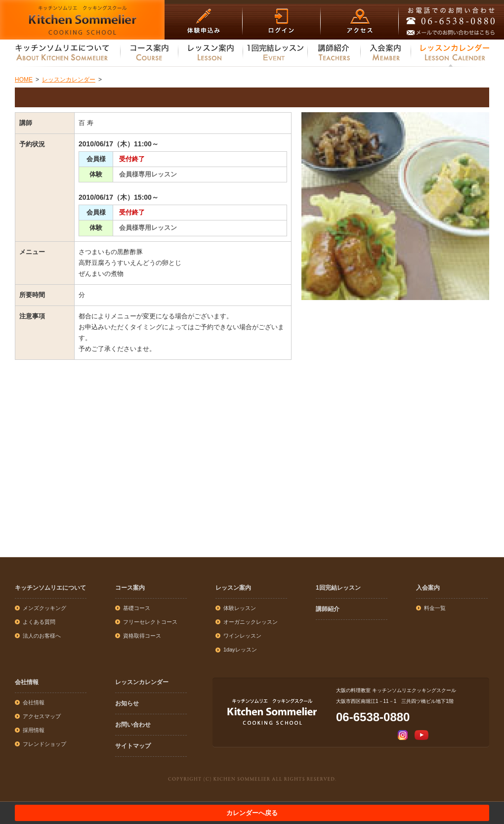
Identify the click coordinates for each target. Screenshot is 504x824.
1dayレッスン (240, 650)
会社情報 (27, 682)
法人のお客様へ (42, 636)
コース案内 (130, 588)
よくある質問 (39, 622)
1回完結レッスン (338, 588)
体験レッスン (240, 608)
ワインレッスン (242, 636)
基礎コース (137, 608)
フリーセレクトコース (150, 622)
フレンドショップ (44, 744)
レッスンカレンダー (142, 682)
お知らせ (127, 703)
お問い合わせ (133, 725)
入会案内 (428, 588)
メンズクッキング (44, 608)
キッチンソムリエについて (50, 588)
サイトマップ (133, 746)
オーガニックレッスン (251, 622)
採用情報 (34, 730)
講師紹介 (328, 609)
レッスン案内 (233, 588)
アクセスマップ (42, 716)
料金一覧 (435, 608)
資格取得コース (142, 636)
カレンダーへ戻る (252, 813)
